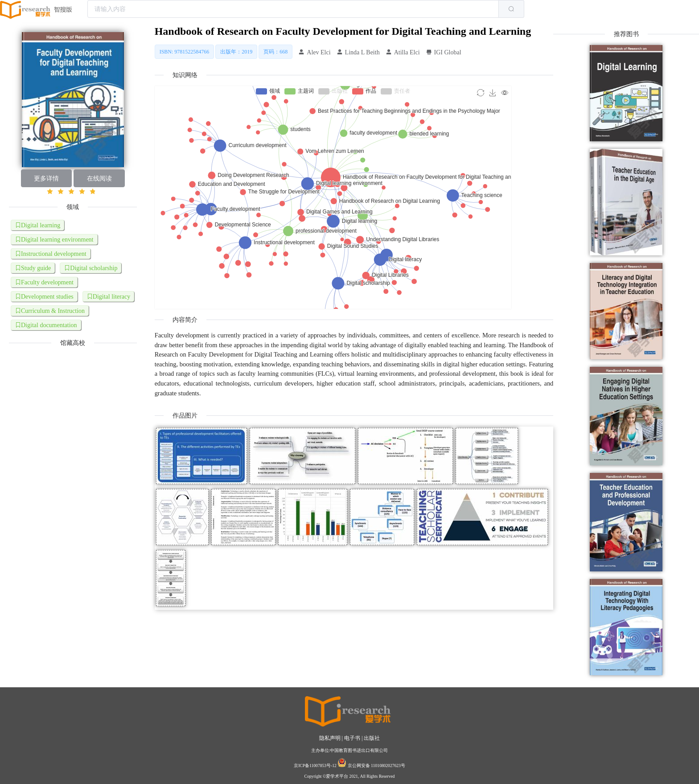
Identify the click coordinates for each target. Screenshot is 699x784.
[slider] (73, 192)
